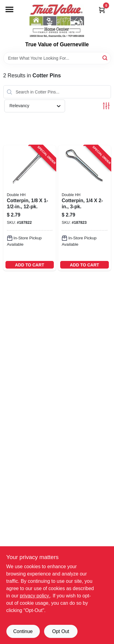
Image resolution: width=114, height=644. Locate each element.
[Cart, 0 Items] (102, 10)
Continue (23, 631)
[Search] (105, 58)
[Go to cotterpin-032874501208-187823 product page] (85, 208)
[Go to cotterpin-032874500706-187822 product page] (30, 208)
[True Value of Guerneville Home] (57, 21)
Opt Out (60, 631)
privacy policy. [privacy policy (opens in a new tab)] (35, 596)
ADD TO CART (29, 265)
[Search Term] (57, 58)
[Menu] (9, 9)
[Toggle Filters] (106, 106)
